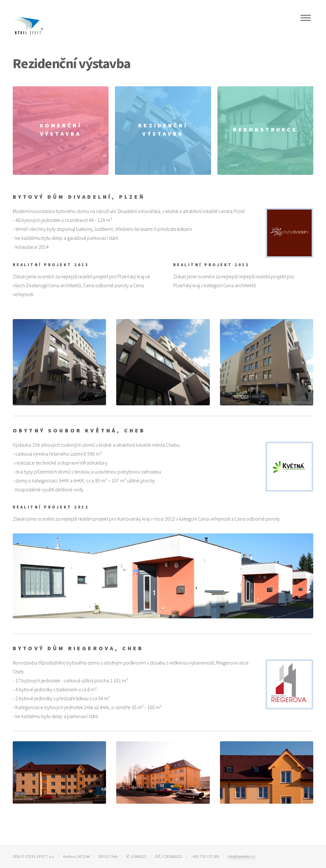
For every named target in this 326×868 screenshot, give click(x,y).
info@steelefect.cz (241, 856)
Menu (306, 18)
